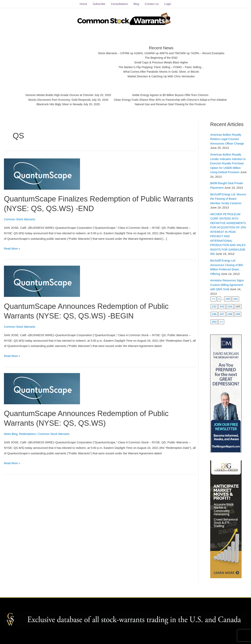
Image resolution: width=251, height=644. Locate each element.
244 (230, 314)
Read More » (12, 246)
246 (214, 321)
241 (236, 306)
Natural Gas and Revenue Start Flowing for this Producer (172, 104)
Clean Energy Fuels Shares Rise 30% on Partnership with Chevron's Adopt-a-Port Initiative (172, 99)
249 (238, 321)
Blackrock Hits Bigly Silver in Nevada (56, 104)
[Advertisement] (59, 60)
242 (214, 314)
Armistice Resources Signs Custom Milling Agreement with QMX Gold (228, 292)
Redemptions (28, 432)
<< (214, 306)
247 (222, 321)
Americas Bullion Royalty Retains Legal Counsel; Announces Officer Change (228, 137)
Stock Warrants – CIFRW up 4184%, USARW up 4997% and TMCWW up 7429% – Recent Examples (161, 52)
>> (222, 329)
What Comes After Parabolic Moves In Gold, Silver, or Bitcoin (161, 71)
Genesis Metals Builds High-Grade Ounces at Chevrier (56, 94)
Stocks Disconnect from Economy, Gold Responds (56, 99)
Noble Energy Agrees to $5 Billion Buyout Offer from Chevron (172, 94)
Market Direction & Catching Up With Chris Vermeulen (161, 76)
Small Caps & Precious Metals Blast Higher (161, 61)
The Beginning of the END (161, 56)
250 (214, 329)
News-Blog (11, 432)
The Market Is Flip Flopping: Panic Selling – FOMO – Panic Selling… (161, 66)
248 (230, 321)
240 (228, 306)
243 (222, 314)
